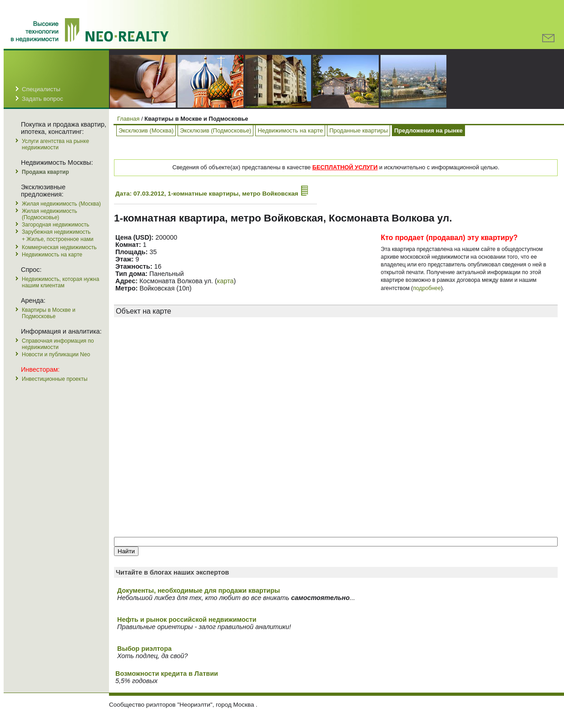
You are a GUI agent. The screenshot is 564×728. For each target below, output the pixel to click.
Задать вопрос (42, 99)
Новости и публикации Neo (56, 354)
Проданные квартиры (359, 130)
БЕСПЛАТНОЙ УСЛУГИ (345, 167)
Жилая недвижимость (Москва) (61, 204)
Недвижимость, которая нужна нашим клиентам (60, 282)
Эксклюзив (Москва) (146, 130)
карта (225, 281)
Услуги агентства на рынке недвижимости (55, 144)
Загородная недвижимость (55, 225)
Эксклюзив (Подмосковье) (215, 130)
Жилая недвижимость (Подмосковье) (49, 214)
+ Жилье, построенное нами (58, 239)
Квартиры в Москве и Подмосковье (49, 313)
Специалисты (41, 89)
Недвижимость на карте (52, 255)
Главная (128, 119)
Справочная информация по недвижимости (58, 344)
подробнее (427, 288)
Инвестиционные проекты (55, 379)
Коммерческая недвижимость (59, 247)
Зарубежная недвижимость (56, 232)
